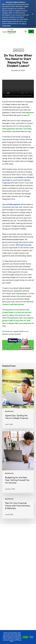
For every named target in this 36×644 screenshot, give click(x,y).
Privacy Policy (31, 637)
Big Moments (18, 50)
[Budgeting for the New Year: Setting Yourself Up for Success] (18, 462)
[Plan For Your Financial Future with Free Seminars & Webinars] (18, 507)
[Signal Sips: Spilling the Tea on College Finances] (18, 399)
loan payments (28, 113)
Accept (25, 637)
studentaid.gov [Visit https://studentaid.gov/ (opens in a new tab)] (21, 294)
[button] (31, 31)
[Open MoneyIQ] (18, 345)
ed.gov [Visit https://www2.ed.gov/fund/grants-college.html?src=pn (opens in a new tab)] (9, 294)
